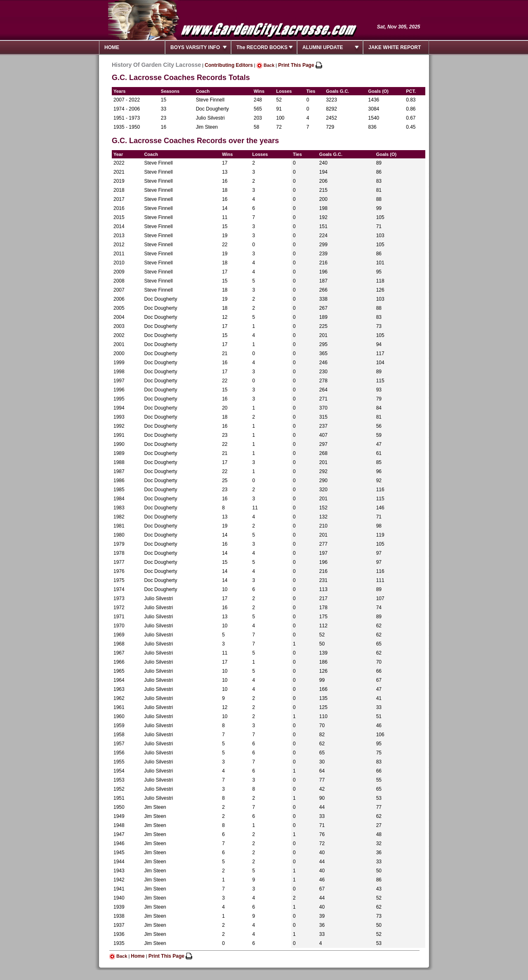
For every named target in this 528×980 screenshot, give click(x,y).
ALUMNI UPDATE (323, 47)
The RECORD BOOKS (262, 47)
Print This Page (300, 65)
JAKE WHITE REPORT (395, 47)
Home (138, 956)
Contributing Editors (229, 65)
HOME (112, 47)
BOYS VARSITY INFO (195, 47)
